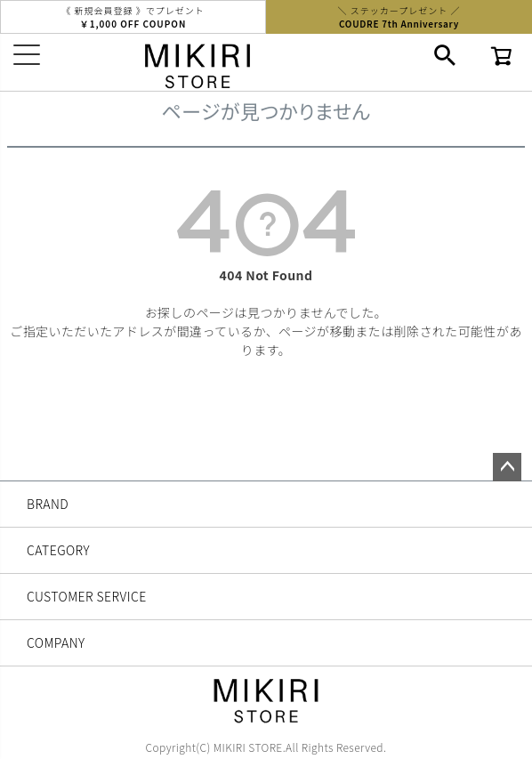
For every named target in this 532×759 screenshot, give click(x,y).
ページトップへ (507, 467)
